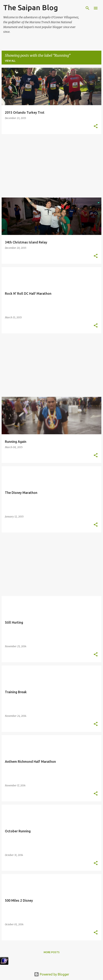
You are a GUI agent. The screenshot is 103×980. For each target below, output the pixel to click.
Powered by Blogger (52, 974)
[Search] (87, 8)
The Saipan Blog (31, 7)
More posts (52, 952)
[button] (96, 126)
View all (10, 61)
